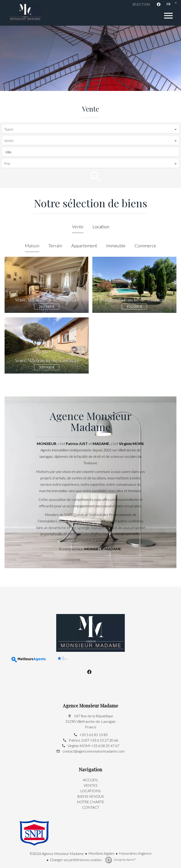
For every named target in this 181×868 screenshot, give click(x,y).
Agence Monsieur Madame (90, 706)
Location (101, 227)
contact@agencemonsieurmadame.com (93, 751)
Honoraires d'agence (135, 853)
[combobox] (90, 129)
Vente (78, 227)
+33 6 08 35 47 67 (105, 746)
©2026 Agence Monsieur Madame (57, 853)
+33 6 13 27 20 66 (104, 740)
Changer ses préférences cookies (76, 860)
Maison (32, 246)
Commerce (145, 246)
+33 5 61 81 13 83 (94, 735)
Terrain (55, 246)
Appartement (84, 246)
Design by (125, 860)
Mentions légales (101, 853)
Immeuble (116, 246)
